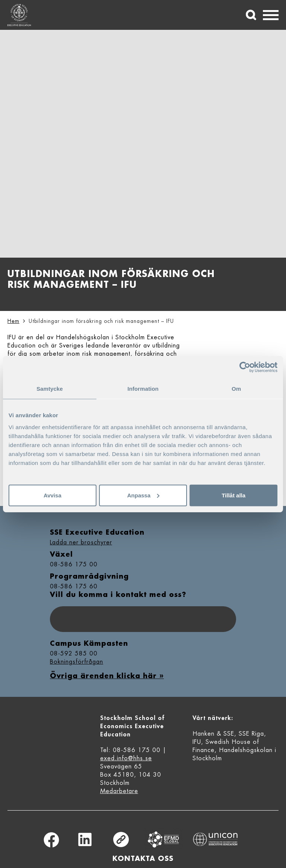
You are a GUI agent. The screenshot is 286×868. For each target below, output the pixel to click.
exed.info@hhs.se (126, 758)
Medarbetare (119, 791)
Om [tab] (236, 389)
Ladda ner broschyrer (81, 542)
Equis (163, 839)
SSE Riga (251, 734)
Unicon (215, 839)
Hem (13, 321)
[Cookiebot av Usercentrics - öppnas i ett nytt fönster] (245, 367)
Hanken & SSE (213, 734)
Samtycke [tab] (50, 389)
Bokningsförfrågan (77, 662)
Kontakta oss (143, 859)
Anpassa (143, 495)
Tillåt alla (233, 495)
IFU (197, 742)
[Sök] (251, 15)
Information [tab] (143, 389)
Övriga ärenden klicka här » (107, 676)
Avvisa (53, 495)
